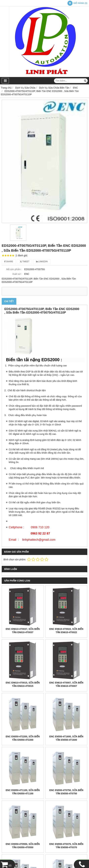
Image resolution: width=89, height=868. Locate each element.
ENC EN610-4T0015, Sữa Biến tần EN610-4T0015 (23, 684)
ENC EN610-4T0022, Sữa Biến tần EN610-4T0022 (66, 631)
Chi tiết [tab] (9, 301)
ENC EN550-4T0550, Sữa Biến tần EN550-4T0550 (23, 846)
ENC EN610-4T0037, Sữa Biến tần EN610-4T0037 (23, 631)
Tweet (25, 262)
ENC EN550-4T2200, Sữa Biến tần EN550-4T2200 (23, 738)
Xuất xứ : (17, 274)
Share (9, 262)
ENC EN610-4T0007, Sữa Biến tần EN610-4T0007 (66, 684)
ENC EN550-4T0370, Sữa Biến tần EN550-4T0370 (66, 846)
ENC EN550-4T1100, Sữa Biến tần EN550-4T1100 (23, 792)
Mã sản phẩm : (14, 269)
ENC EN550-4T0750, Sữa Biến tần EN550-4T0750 (66, 792)
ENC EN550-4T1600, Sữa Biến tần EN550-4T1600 (66, 738)
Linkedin (42, 262)
